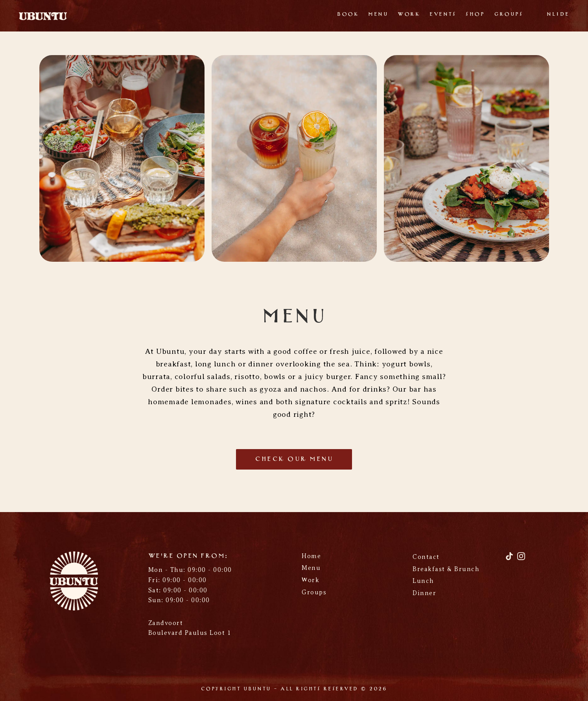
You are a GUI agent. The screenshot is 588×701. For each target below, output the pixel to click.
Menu (378, 14)
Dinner (424, 593)
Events (443, 14)
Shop (475, 14)
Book (348, 14)
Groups (509, 14)
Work (409, 14)
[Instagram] (521, 559)
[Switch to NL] (551, 16)
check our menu (294, 459)
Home (311, 556)
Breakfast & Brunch (446, 569)
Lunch (423, 581)
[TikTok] (511, 559)
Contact (426, 557)
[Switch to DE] (565, 16)
